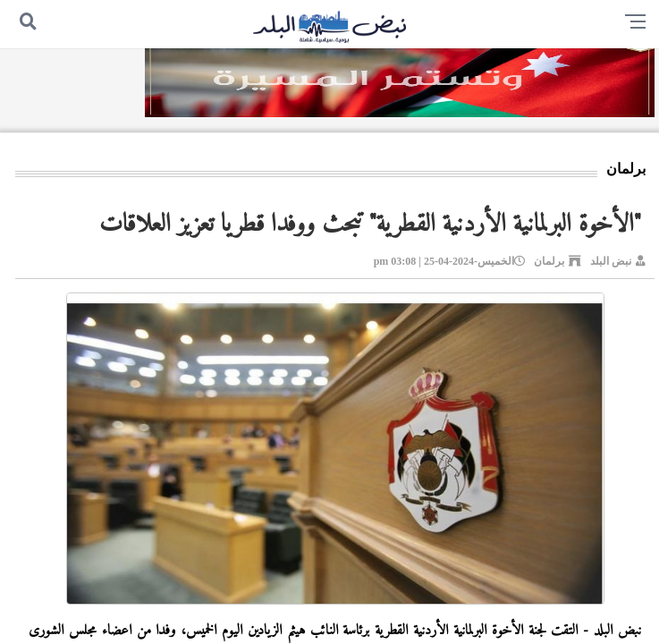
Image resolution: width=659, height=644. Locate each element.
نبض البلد (611, 261)
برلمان (549, 261)
